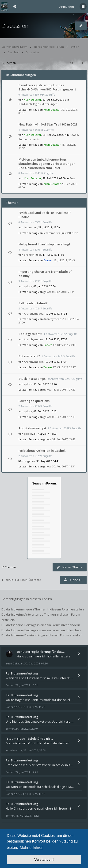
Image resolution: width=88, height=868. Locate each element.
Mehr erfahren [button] (32, 848)
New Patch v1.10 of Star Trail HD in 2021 (48, 124)
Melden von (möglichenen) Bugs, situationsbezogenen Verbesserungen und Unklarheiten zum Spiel (47, 164)
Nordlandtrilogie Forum (49, 47)
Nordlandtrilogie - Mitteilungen (38, 104)
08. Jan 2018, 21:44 (63, 292)
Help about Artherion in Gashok (42, 451)
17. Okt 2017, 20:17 (64, 367)
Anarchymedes (33, 314)
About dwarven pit (32, 428)
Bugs (72, 178)
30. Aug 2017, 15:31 (64, 466)
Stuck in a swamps (32, 379)
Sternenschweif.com (14, 47)
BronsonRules (33, 255)
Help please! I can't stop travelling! (44, 244)
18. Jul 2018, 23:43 (64, 260)
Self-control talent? (33, 303)
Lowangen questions (34, 401)
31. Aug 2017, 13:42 (64, 439)
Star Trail (14, 52)
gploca (28, 286)
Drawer (48, 260)
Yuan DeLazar (33, 100)
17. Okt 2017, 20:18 (64, 345)
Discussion (15, 26)
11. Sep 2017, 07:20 (64, 389)
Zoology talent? (30, 334)
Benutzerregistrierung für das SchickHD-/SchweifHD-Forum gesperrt (47, 87)
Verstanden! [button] (44, 860)
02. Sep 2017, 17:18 (64, 417)
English (75, 47)
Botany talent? (29, 356)
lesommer (31, 227)
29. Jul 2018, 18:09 (68, 233)
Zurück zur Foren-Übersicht (21, 580)
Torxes (48, 345)
